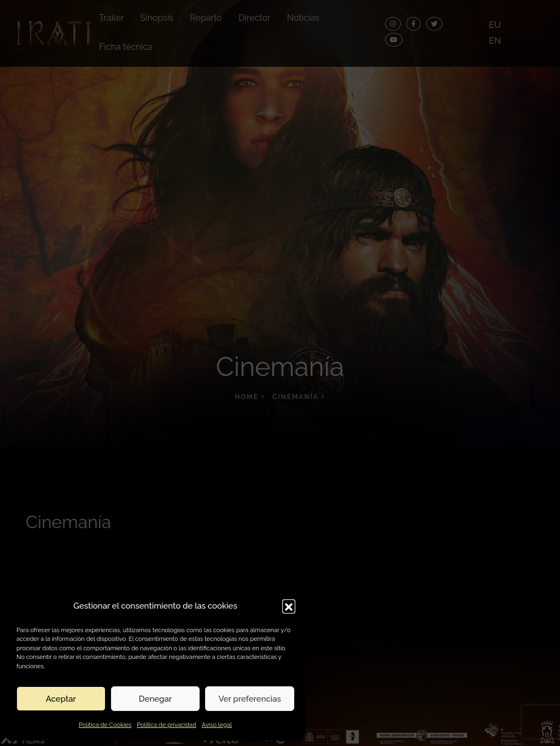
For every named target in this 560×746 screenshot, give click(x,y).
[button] (289, 606)
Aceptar (61, 699)
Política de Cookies (105, 725)
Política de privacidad (167, 725)
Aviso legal (217, 725)
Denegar (155, 699)
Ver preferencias (250, 699)
